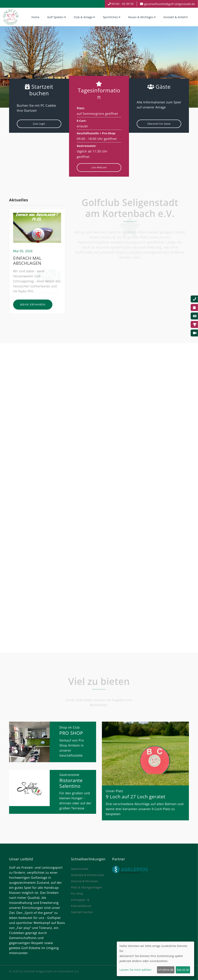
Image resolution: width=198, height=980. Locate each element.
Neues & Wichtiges (141, 17)
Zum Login (39, 124)
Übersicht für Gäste (159, 124)
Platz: (81, 108)
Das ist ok (183, 970)
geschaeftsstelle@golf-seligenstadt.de (170, 4)
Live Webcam (99, 167)
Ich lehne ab (166, 970)
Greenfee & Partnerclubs (88, 875)
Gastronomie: (87, 146)
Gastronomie (80, 869)
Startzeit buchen (82, 912)
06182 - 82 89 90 (121, 4)
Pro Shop (77, 894)
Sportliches (110, 17)
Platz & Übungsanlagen (87, 887)
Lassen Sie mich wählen (135, 970)
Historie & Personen (84, 881)
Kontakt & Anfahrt (176, 17)
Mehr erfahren (33, 306)
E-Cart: (82, 121)
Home (35, 17)
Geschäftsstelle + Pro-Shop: (96, 133)
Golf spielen (55, 17)
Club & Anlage (83, 17)
